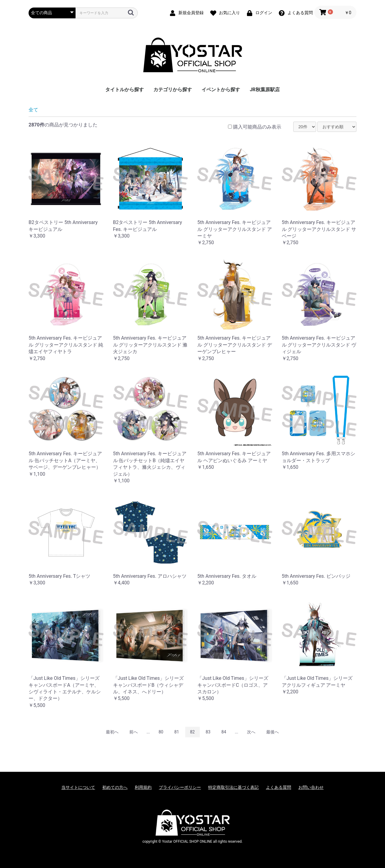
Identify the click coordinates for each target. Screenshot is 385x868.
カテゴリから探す (173, 90)
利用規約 (143, 787)
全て (33, 110)
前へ (134, 732)
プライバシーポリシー (180, 787)
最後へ (273, 732)
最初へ (112, 732)
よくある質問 (279, 787)
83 (208, 732)
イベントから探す (221, 90)
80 (161, 732)
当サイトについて (78, 787)
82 (192, 732)
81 (177, 732)
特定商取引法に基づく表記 (233, 787)
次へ (251, 732)
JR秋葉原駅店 (265, 90)
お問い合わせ (311, 787)
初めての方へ (115, 787)
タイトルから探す (125, 90)
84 (224, 732)
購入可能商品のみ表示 (257, 127)
